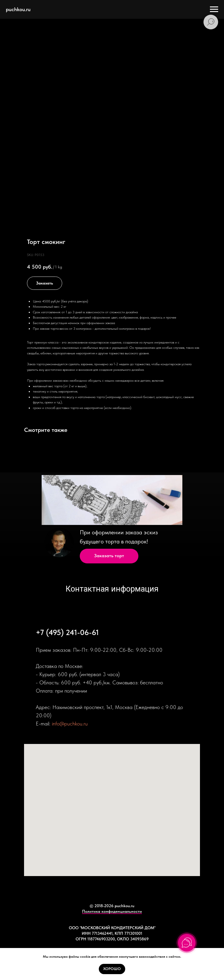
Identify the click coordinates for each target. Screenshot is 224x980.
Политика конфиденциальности (112, 911)
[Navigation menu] (214, 9)
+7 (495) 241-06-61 (67, 632)
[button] (109, 556)
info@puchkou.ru (70, 724)
